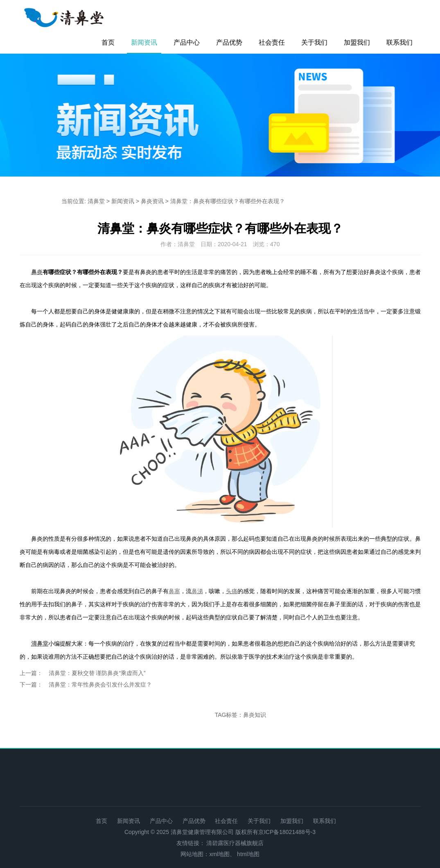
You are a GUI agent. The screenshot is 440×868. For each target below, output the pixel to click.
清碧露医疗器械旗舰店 (235, 843)
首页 (108, 42)
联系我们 (399, 42)
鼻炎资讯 (152, 201)
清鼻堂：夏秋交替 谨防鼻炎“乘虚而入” (97, 673)
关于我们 (314, 42)
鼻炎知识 (255, 715)
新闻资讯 (144, 42)
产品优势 (229, 42)
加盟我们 (357, 42)
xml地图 (219, 854)
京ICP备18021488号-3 (287, 832)
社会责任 (272, 42)
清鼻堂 (96, 201)
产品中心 (187, 42)
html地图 (248, 854)
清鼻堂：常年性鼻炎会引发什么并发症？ (100, 684)
